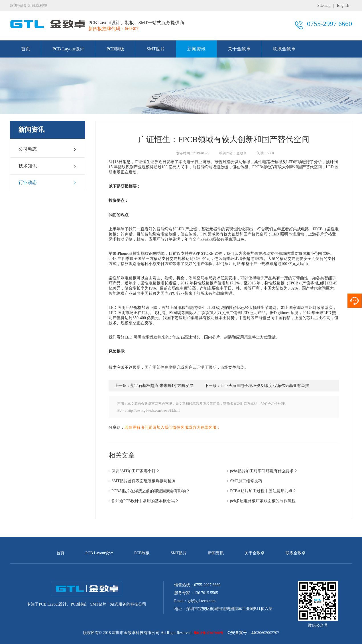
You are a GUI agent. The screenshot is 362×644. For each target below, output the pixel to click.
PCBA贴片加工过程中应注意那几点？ (263, 491)
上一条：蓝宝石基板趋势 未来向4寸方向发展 (154, 386)
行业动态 (48, 182)
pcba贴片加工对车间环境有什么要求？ (264, 471)
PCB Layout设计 (68, 49)
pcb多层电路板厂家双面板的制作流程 (263, 501)
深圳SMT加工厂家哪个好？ (136, 471)
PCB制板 (115, 49)
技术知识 (48, 166)
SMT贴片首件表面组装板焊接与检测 (144, 481)
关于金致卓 (239, 49)
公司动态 (48, 149)
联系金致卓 (284, 49)
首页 (26, 49)
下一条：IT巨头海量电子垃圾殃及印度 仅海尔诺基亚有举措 (257, 386)
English (343, 6)
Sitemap (324, 6)
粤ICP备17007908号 (209, 633)
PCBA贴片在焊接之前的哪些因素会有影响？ (151, 491)
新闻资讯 (196, 49)
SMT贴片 (156, 49)
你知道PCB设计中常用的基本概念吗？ (145, 501)
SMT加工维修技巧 (246, 481)
